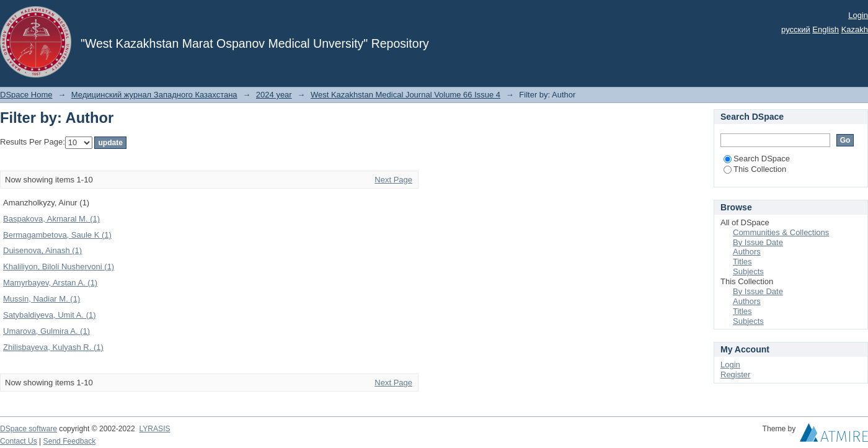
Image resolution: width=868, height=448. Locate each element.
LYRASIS (154, 429)
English (826, 29)
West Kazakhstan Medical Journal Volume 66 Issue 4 (405, 95)
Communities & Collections (781, 232)
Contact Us (19, 441)
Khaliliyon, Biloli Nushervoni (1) (59, 267)
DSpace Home (26, 95)
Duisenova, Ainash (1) (42, 250)
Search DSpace (757, 159)
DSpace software (29, 429)
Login (858, 15)
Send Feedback (70, 441)
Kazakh (855, 29)
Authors (747, 252)
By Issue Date (758, 242)
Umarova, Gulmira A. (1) (46, 331)
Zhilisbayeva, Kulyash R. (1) (53, 347)
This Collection (755, 169)
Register (735, 374)
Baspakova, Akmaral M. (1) (51, 219)
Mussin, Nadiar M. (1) (42, 299)
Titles (742, 262)
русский (796, 29)
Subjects (748, 271)
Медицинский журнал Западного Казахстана (154, 95)
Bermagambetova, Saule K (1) (57, 235)
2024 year (274, 95)
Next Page (393, 180)
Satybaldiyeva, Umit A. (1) (50, 315)
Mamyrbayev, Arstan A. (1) (50, 283)
